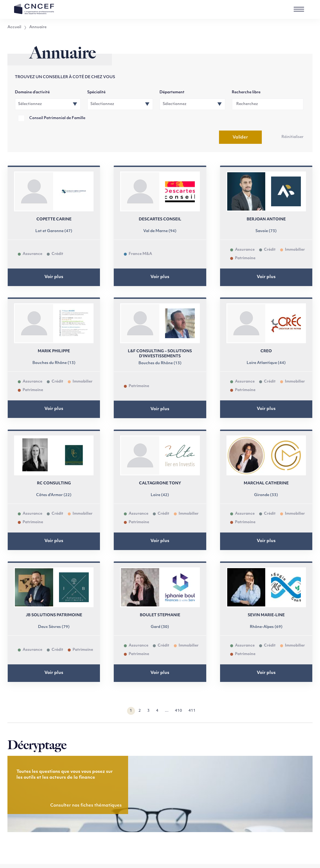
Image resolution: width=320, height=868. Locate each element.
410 (178, 711)
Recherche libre (246, 92)
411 (192, 711)
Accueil (14, 27)
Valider (240, 137)
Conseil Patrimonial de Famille (57, 118)
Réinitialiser (292, 137)
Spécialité (96, 92)
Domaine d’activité (32, 92)
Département (172, 92)
